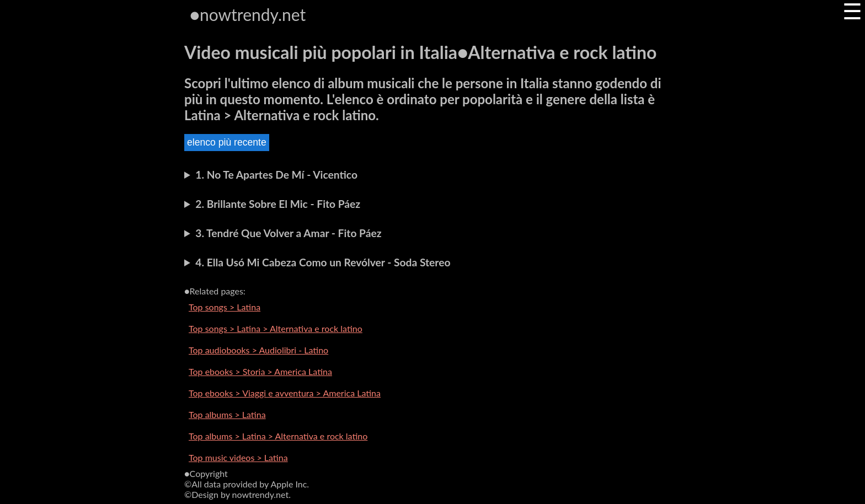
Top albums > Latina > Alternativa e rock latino (278, 436)
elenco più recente (227, 142)
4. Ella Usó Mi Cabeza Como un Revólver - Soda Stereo (323, 262)
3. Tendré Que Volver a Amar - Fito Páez (288, 233)
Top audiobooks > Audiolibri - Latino (258, 350)
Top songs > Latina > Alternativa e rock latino (276, 328)
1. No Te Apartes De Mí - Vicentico (276, 175)
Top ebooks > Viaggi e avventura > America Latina (285, 393)
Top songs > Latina (225, 307)
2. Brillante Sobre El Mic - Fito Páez (278, 204)
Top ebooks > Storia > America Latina (260, 371)
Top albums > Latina (227, 414)
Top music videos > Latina (238, 457)
